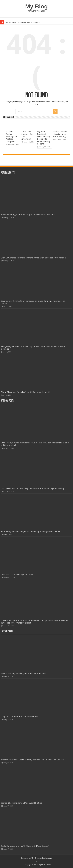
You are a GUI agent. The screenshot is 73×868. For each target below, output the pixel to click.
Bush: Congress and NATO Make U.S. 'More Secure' (25, 846)
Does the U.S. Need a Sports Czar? (17, 575)
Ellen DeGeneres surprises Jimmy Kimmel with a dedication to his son (33, 258)
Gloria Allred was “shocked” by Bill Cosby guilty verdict (26, 392)
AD (32, 858)
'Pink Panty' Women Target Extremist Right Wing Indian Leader (30, 531)
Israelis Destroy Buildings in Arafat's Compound (23, 22)
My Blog (37, 6)
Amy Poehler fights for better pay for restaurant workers (28, 215)
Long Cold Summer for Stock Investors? (19, 717)
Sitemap (49, 858)
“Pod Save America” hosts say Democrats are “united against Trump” (33, 488)
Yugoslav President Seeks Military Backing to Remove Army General (44, 138)
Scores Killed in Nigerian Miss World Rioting (60, 134)
